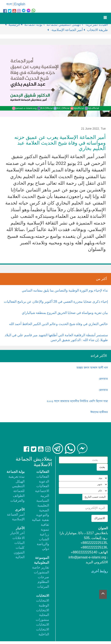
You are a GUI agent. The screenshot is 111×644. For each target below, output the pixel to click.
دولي (46, 549)
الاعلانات (18, 538)
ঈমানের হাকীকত (99, 412)
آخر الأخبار (17, 533)
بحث (102, 467)
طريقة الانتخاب (97, 30)
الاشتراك (100, 518)
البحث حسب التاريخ (95, 497)
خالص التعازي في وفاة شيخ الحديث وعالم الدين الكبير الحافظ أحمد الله (58, 324)
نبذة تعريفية (16, 477)
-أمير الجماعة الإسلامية (67, 30)
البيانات (19, 543)
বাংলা (9, 4)
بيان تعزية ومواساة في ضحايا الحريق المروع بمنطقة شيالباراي (65, 313)
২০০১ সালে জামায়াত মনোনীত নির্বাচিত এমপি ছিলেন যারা (77, 401)
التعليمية (43, 506)
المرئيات (43, 587)
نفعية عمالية (40, 520)
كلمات (20, 548)
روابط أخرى (99, 571)
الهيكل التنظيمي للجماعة (18, 486)
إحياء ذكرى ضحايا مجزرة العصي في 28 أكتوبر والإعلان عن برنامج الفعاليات (56, 302)
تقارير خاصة (41, 568)
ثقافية (45, 525)
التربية (45, 496)
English (20, 4)
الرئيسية (15, 25)
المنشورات (41, 572)
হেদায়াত (103, 379)
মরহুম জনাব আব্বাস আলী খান (92, 368)
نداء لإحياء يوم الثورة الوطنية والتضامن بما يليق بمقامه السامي (65, 291)
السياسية (43, 501)
